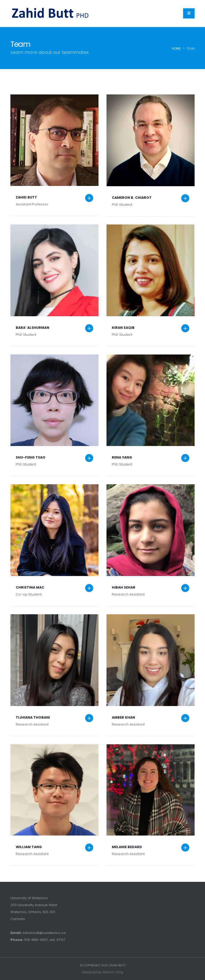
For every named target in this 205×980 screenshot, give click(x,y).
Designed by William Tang (103, 972)
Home (176, 48)
